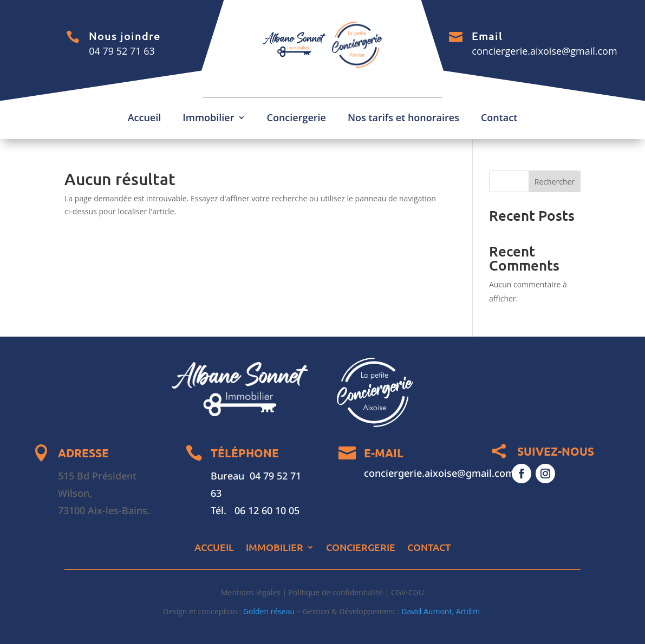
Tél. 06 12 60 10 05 (255, 510)
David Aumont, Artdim (442, 611)
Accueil (145, 119)
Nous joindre (125, 36)
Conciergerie (297, 119)
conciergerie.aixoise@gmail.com (544, 51)
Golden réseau (269, 611)
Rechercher (555, 182)
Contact (499, 119)
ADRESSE (83, 453)
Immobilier (208, 119)
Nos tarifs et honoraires (403, 119)
